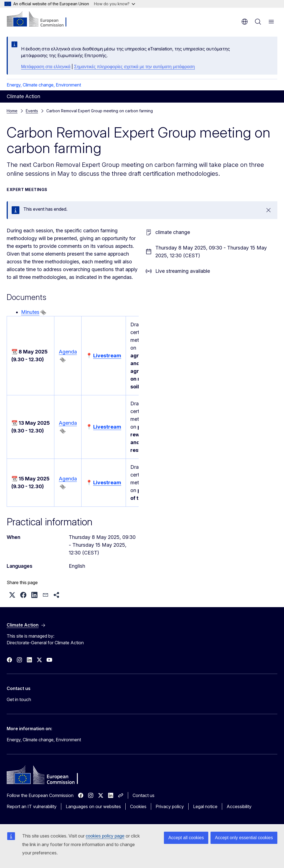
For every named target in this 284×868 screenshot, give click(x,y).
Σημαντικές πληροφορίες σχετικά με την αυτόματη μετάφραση (134, 67)
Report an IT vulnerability (32, 806)
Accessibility (239, 806)
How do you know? (115, 4)
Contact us (144, 795)
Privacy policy (170, 806)
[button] (12, 595)
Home (12, 111)
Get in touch (19, 699)
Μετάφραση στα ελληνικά (46, 67)
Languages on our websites (93, 806)
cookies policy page (105, 836)
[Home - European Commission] (40, 19)
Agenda (68, 352)
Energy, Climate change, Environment (44, 85)
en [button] (245, 22)
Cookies (138, 806)
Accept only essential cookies (244, 838)
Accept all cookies (186, 838)
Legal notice (205, 806)
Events (32, 111)
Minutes (30, 312)
